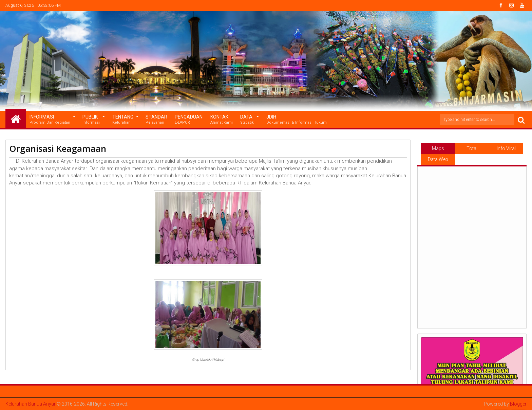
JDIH (297, 120)
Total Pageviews (472, 150)
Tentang (123, 120)
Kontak (222, 120)
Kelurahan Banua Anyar (31, 404)
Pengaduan (189, 120)
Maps (438, 148)
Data (247, 120)
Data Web (438, 159)
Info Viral (506, 148)
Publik (91, 120)
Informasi (50, 120)
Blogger (518, 404)
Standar (156, 120)
